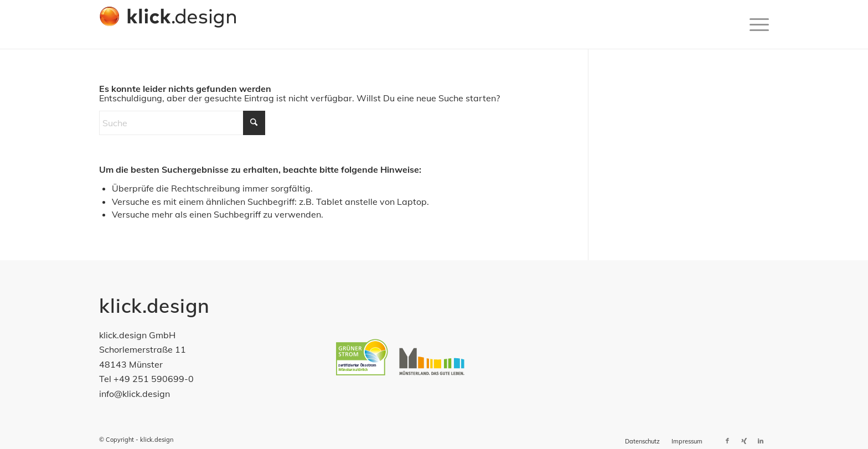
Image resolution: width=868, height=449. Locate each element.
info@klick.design (135, 394)
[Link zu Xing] (744, 441)
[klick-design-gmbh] (168, 24)
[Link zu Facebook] (727, 441)
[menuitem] (756, 24)
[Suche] (182, 123)
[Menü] (756, 24)
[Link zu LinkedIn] (761, 441)
